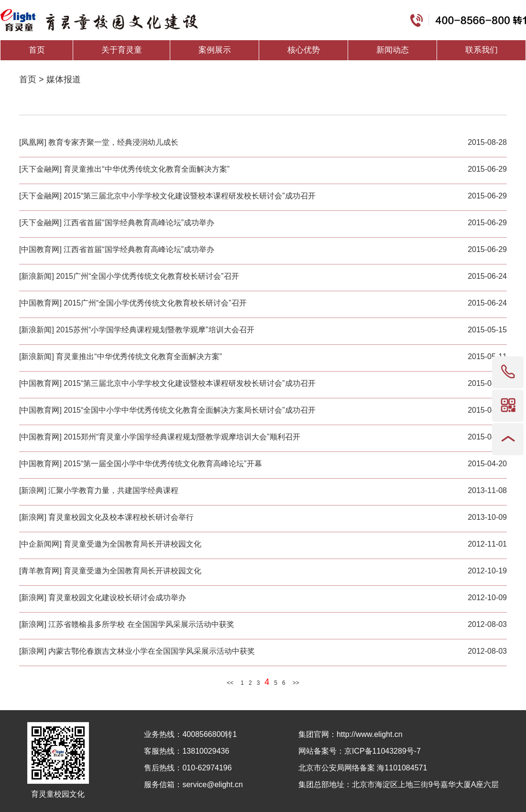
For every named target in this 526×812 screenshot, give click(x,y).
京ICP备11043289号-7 (383, 751)
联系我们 (482, 50)
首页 (37, 50)
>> (296, 683)
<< (230, 683)
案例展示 (215, 50)
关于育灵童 (122, 50)
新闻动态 (393, 50)
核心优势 (304, 50)
